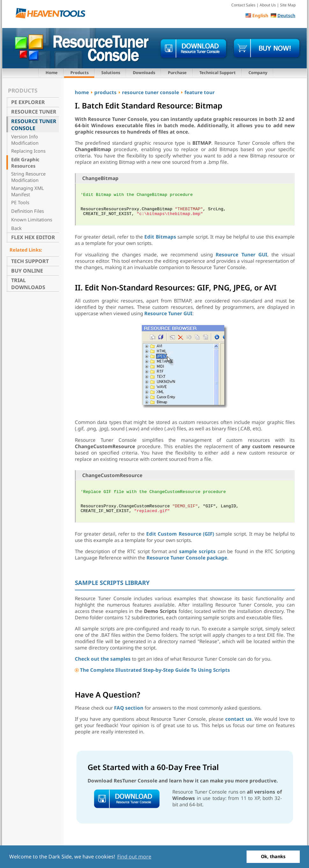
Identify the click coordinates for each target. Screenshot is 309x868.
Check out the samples (103, 659)
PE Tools (20, 202)
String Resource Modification (28, 177)
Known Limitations (32, 219)
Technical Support (218, 73)
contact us (238, 719)
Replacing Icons (28, 151)
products (105, 92)
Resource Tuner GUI (241, 254)
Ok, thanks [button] (273, 856)
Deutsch (286, 15)
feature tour (200, 92)
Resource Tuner (34, 112)
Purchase (177, 73)
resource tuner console (151, 92)
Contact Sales (243, 5)
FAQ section (129, 708)
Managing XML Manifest (28, 191)
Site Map (288, 5)
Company (258, 73)
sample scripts (197, 551)
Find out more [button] (134, 857)
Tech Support (30, 261)
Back (16, 228)
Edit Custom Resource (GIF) (180, 534)
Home (52, 73)
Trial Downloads (28, 284)
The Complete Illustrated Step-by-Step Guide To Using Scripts (155, 670)
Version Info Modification (25, 140)
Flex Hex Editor (33, 237)
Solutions (111, 73)
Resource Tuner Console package (187, 558)
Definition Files (28, 211)
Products (79, 73)
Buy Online (27, 271)
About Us (268, 5)
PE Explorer (28, 102)
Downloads (144, 73)
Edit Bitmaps (160, 237)
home (82, 92)
